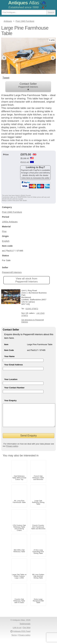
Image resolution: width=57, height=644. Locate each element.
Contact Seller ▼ (28, 87)
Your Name (9, 356)
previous (4, 58)
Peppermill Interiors (12, 272)
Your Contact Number (14, 388)
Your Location (11, 379)
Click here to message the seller (35, 178)
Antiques (24, 3)
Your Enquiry (10, 400)
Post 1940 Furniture (12, 212)
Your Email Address (14, 365)
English (6, 241)
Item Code (9, 350)
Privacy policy (12, 451)
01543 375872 (32, 309)
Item (6, 344)
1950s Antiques (10, 222)
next (53, 58)
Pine (4, 231)
